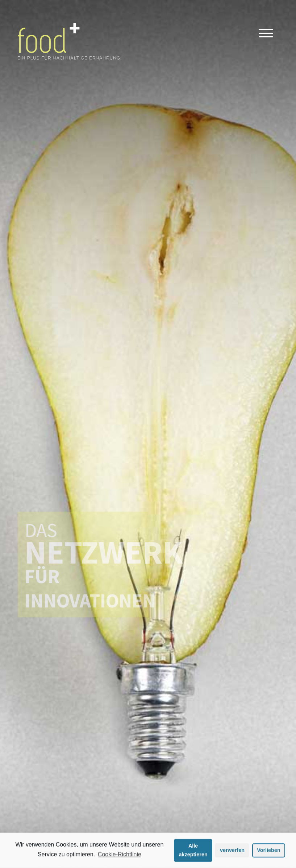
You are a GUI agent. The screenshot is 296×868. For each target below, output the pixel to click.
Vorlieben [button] (269, 851)
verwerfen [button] (232, 851)
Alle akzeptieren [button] (193, 851)
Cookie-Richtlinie (120, 855)
